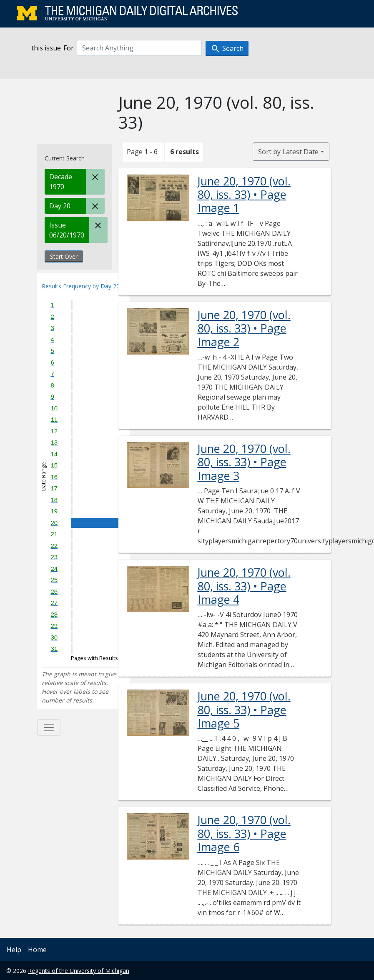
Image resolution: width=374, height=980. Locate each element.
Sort (288, 152)
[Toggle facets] (49, 727)
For (69, 48)
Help (14, 950)
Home (37, 950)
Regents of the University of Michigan (79, 971)
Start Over (64, 256)
